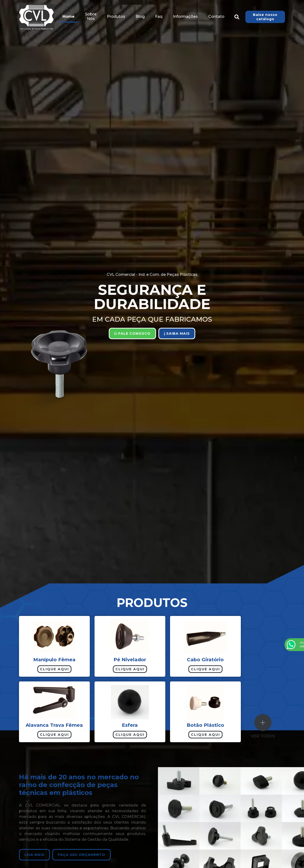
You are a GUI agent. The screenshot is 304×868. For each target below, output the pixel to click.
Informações (185, 16)
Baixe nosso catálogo (265, 17)
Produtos (116, 16)
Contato (216, 16)
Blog (140, 16)
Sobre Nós (91, 16)
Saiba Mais (177, 333)
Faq (159, 16)
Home (69, 16)
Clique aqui (54, 669)
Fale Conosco (132, 333)
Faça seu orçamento (81, 855)
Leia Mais (34, 855)
